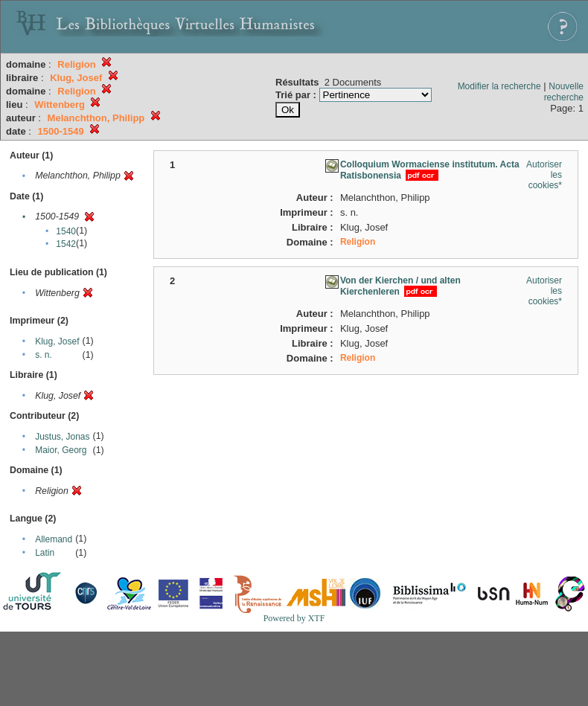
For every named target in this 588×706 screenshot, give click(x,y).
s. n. (44, 355)
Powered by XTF (294, 618)
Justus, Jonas (62, 437)
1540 (66, 231)
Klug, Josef (57, 341)
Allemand (54, 539)
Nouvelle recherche (564, 92)
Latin (45, 553)
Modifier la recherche (499, 86)
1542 (66, 244)
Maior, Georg (61, 450)
